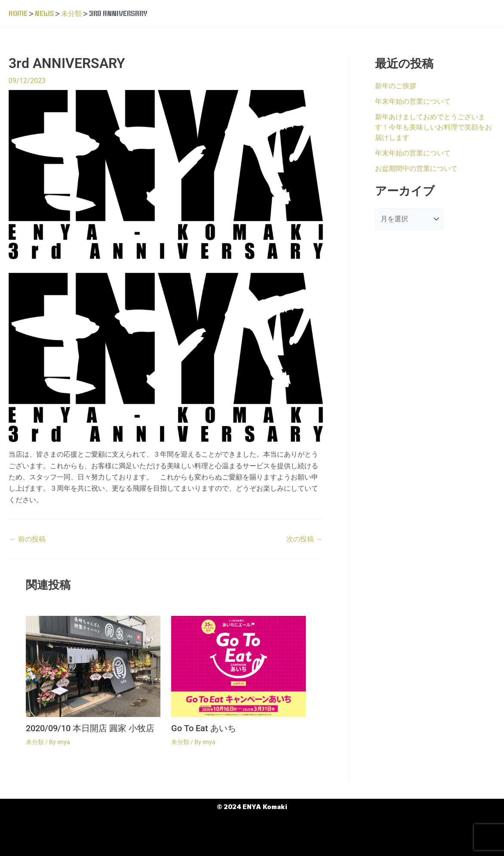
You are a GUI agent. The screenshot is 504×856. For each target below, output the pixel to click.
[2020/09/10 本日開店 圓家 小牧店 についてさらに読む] (93, 666)
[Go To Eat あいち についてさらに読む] (238, 666)
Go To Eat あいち (204, 728)
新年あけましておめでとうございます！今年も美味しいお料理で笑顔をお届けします (433, 127)
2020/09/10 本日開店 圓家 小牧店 (90, 728)
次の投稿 (304, 539)
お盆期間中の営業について (416, 168)
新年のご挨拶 (396, 85)
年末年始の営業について (413, 101)
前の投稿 (28, 539)
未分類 (35, 742)
